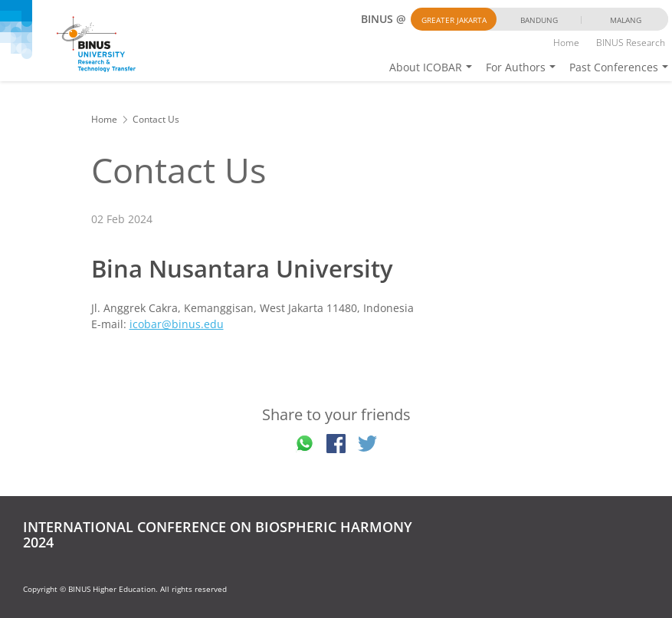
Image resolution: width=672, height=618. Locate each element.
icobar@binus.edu (177, 324)
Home (566, 43)
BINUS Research (631, 43)
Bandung (539, 20)
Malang (626, 20)
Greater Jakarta (454, 20)
